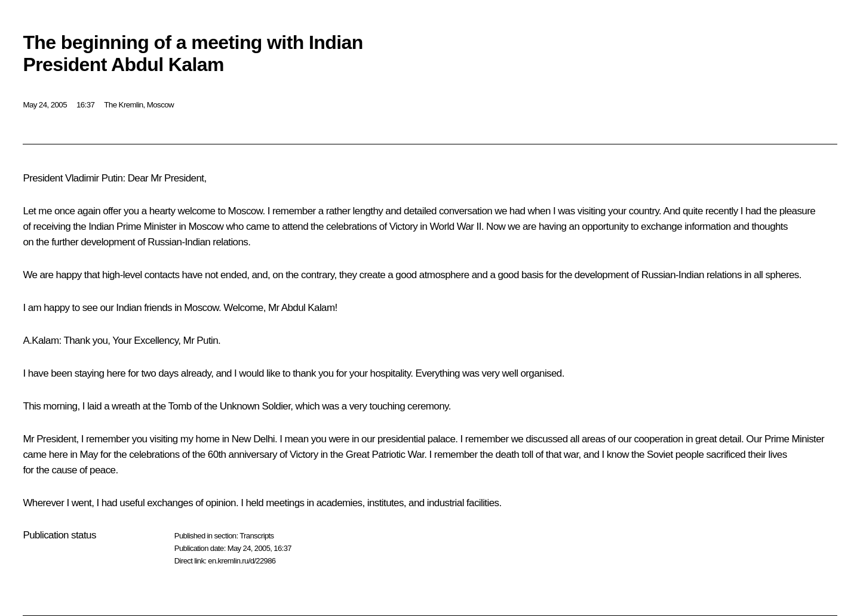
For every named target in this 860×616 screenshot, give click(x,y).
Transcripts (257, 536)
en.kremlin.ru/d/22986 (242, 561)
